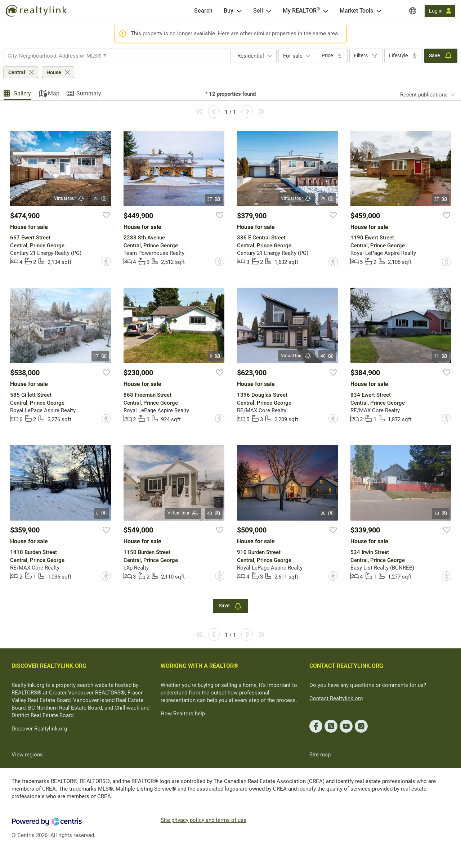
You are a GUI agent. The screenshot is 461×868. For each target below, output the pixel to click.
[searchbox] (113, 56)
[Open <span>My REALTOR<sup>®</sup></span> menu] (326, 11)
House (54, 72)
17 (100, 356)
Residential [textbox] (251, 56)
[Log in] (440, 11)
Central (17, 72)
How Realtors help (183, 714)
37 (214, 199)
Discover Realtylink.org (39, 729)
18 (441, 513)
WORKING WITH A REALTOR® (200, 666)
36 (327, 513)
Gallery (22, 93)
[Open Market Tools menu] (379, 11)
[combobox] (117, 56)
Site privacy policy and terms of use (203, 820)
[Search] (203, 11)
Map (54, 93)
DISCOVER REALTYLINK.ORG (49, 666)
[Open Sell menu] (269, 11)
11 (441, 356)
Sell (258, 11)
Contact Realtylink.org (336, 698)
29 (327, 199)
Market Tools (356, 11)
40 (327, 356)
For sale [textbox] (293, 56)
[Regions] (413, 11)
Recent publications (424, 95)
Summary (89, 93)
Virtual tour (70, 199)
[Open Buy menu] (239, 11)
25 (100, 199)
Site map (320, 755)
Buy (229, 11)
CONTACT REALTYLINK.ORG (346, 666)
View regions (27, 755)
